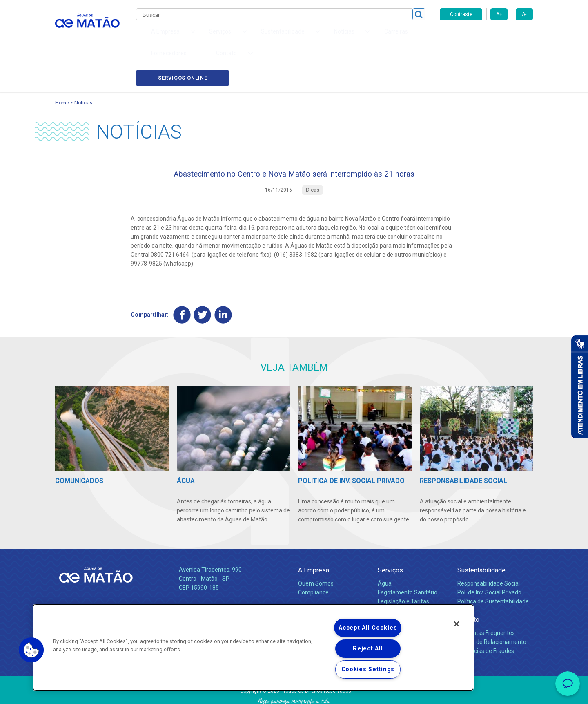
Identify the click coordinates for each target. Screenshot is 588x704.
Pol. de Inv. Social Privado (489, 559)
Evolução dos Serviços (406, 577)
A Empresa (314, 537)
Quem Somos (316, 550)
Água (385, 550)
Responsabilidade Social (489, 550)
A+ (499, 14)
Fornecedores (370, 37)
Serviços (390, 537)
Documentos (394, 586)
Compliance (313, 559)
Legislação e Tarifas (403, 568)
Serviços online (486, 37)
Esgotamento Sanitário (408, 559)
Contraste (461, 14)
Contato (468, 586)
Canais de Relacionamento (492, 608)
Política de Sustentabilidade (493, 568)
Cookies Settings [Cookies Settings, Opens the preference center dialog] (368, 669)
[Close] (457, 624)
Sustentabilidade (481, 537)
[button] (31, 650)
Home (62, 64)
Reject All (368, 649)
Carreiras (326, 37)
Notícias (83, 64)
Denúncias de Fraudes (486, 617)
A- (524, 14)
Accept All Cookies (368, 628)
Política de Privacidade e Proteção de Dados (294, 692)
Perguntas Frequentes (486, 599)
